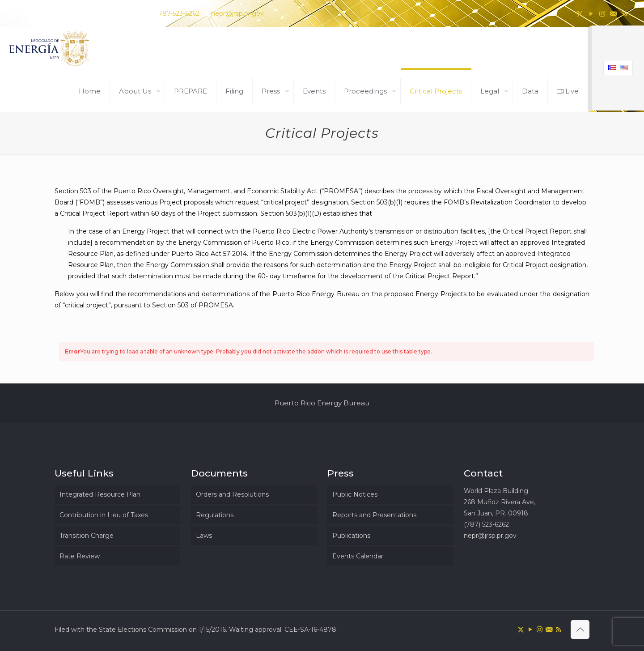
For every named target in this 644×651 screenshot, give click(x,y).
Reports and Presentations (374, 515)
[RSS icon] (625, 14)
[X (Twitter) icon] (580, 14)
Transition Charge (87, 536)
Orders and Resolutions (232, 494)
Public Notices (355, 494)
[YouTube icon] (591, 14)
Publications (351, 536)
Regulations (215, 515)
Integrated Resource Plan (100, 494)
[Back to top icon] (580, 630)
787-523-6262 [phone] (179, 13)
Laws (204, 536)
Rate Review (80, 556)
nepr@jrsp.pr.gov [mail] (237, 13)
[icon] (613, 14)
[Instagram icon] (602, 14)
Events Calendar (358, 556)
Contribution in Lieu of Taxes (104, 515)
